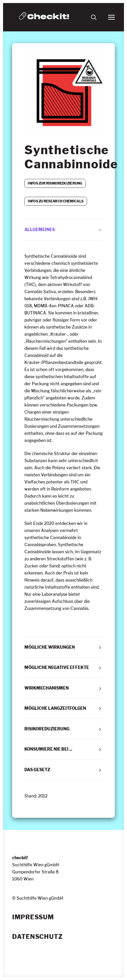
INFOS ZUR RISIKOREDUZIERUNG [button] (55, 184)
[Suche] (91, 17)
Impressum (33, 917)
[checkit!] (44, 17)
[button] (111, 17)
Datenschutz (38, 937)
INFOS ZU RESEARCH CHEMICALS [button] (56, 201)
